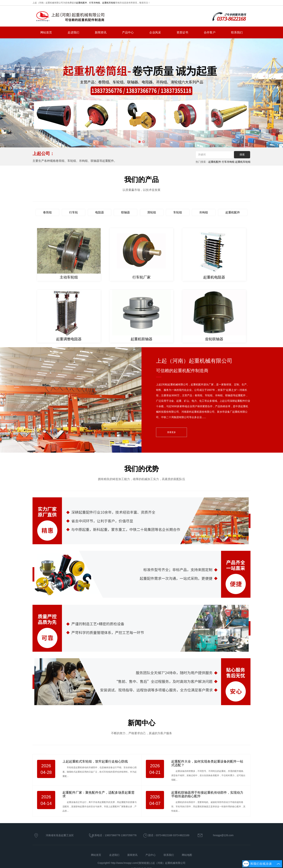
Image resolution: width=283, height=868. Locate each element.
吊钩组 (204, 212)
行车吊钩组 (95, 3)
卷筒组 (47, 212)
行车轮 (74, 212)
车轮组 (178, 212)
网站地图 (187, 855)
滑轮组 (152, 212)
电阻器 (100, 212)
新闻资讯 (101, 32)
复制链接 (144, 863)
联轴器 (126, 212)
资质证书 (182, 32)
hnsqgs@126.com (223, 835)
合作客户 (210, 32)
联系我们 (237, 32)
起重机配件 (82, 3)
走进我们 (73, 32)
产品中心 (128, 32)
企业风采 (155, 32)
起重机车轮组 (109, 3)
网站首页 (46, 32)
